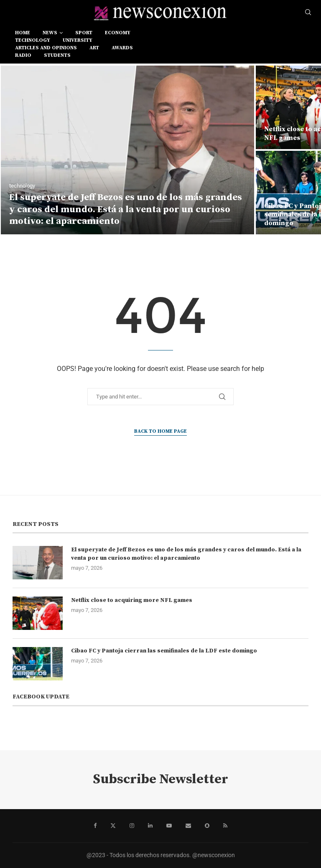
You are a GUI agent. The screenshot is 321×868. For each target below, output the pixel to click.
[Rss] (225, 826)
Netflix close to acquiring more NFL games (132, 600)
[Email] (188, 826)
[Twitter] (113, 826)
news (50, 33)
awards (122, 48)
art (94, 48)
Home (23, 33)
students (57, 55)
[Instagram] (132, 826)
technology (33, 40)
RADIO (23, 55)
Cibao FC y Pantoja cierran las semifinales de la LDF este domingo (164, 651)
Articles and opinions (46, 48)
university (78, 40)
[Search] (308, 13)
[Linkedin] (150, 826)
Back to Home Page (160, 431)
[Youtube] (169, 826)
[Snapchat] (207, 826)
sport (84, 33)
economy (118, 33)
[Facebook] (95, 826)
